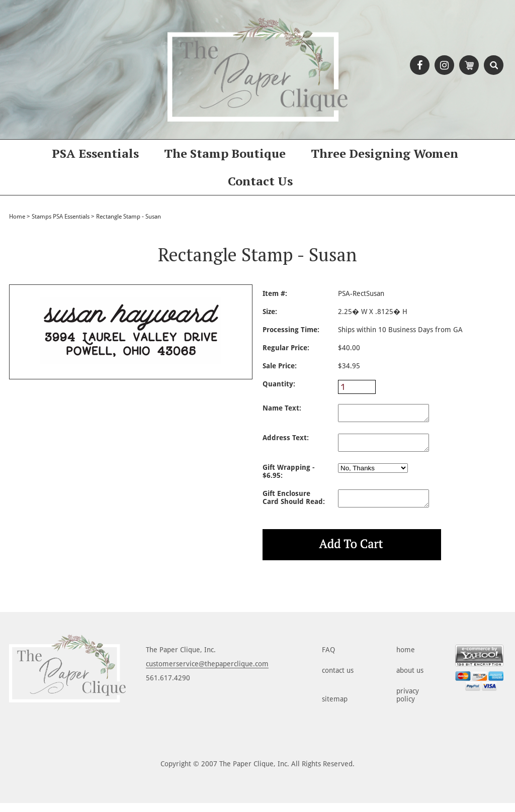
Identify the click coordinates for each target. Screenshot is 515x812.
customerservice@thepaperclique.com (207, 673)
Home (17, 217)
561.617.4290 (168, 687)
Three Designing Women (384, 153)
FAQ (328, 659)
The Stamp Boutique (225, 153)
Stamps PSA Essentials (61, 217)
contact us (338, 679)
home (406, 659)
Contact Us (260, 181)
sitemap (335, 708)
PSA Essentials (95, 153)
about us (410, 679)
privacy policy (408, 704)
